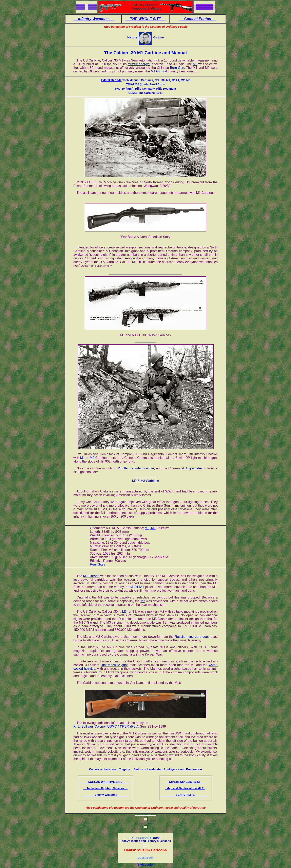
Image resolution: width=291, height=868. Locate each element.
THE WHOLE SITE (145, 19)
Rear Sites (98, 564)
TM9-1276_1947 (111, 80)
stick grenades (192, 468)
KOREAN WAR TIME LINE (105, 782)
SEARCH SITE (185, 795)
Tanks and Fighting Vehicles (105, 788)
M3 (124, 612)
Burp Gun (177, 68)
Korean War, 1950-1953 (185, 782)
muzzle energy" (139, 64)
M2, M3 (150, 528)
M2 (195, 64)
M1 (82, 458)
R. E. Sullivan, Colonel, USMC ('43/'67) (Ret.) (106, 726)
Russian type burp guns (192, 637)
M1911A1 (137, 587)
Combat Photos (198, 19)
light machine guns (114, 665)
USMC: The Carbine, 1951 (145, 93)
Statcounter (145, 864)
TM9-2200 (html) (137, 84)
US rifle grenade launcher (135, 468)
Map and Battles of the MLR (185, 788)
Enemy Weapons (106, 795)
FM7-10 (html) (124, 89)
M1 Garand (159, 71)
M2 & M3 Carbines (146, 481)
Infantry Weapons (93, 19)
